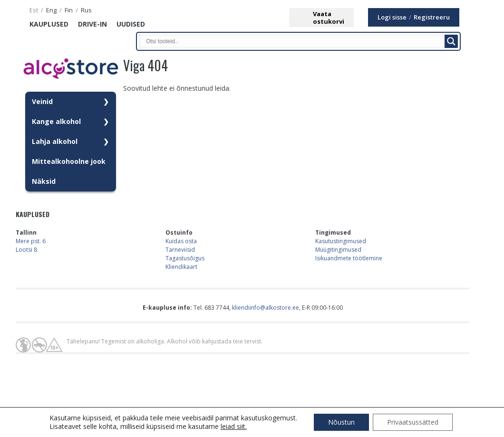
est (34, 10)
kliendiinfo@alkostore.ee (266, 308)
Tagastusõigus (185, 258)
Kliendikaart (181, 267)
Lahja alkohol (55, 141)
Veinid (42, 101)
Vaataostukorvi (329, 18)
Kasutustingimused (341, 241)
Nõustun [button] (341, 422)
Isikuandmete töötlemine (349, 258)
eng (51, 10)
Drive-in (92, 24)
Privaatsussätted (413, 422)
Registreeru (432, 17)
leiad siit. (234, 426)
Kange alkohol (56, 121)
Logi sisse (392, 17)
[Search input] (294, 41)
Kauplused (49, 24)
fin (69, 10)
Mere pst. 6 (31, 241)
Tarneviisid (180, 250)
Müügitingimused (338, 250)
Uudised (131, 24)
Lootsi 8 (26, 250)
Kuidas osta (181, 241)
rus (86, 10)
